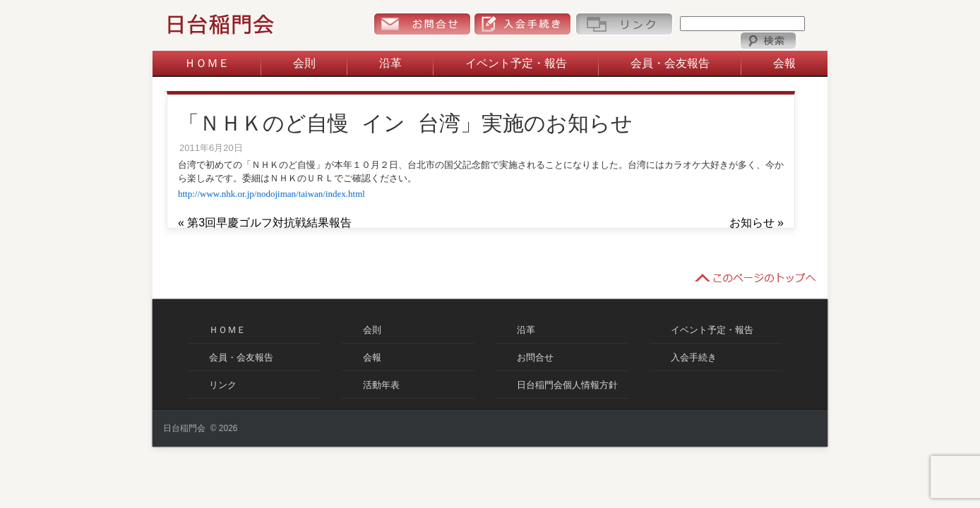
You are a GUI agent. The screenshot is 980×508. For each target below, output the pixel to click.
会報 (784, 63)
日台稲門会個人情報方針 (567, 385)
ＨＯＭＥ (207, 63)
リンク (624, 24)
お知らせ (752, 223)
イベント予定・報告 (516, 63)
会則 (304, 63)
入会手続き (523, 24)
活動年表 (381, 385)
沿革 (390, 63)
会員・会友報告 (670, 63)
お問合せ (422, 24)
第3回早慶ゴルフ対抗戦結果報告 (269, 223)
